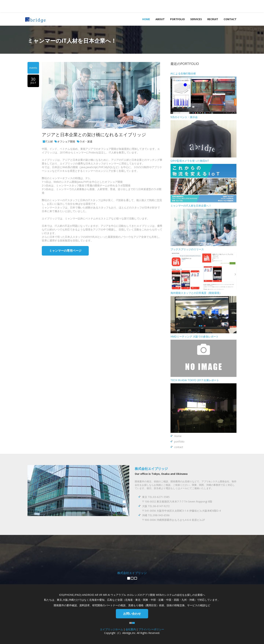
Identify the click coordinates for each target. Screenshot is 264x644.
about (160, 19)
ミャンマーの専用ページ (65, 251)
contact (230, 19)
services (196, 19)
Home (146, 19)
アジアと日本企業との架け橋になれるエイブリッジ (94, 134)
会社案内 (131, 629)
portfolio (177, 19)
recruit (213, 19)
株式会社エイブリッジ (151, 469)
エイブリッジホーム (111, 629)
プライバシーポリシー (151, 629)
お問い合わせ (132, 614)
